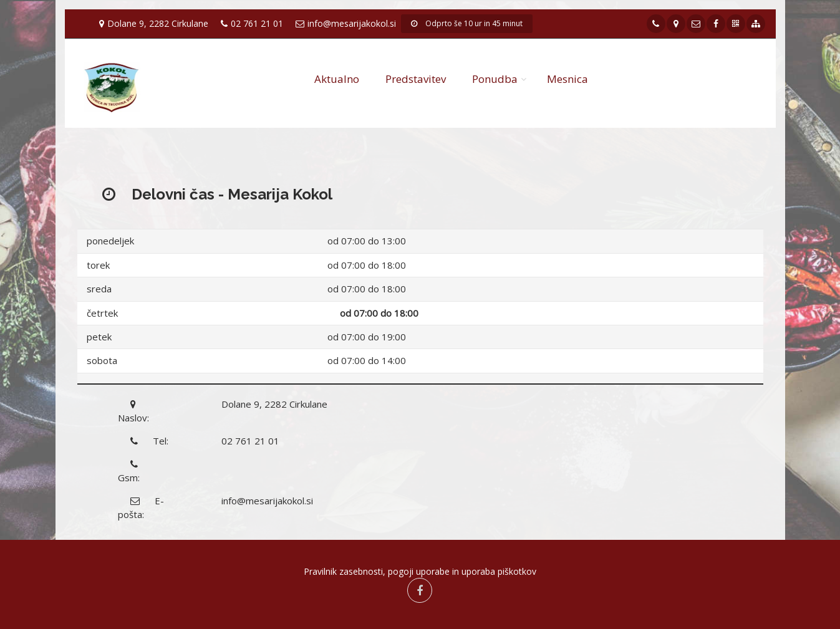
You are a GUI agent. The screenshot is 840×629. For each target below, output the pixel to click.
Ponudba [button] (495, 79)
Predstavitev (416, 79)
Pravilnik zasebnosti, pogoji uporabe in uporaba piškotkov (420, 571)
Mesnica (567, 79)
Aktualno (337, 79)
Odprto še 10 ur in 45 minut (467, 23)
